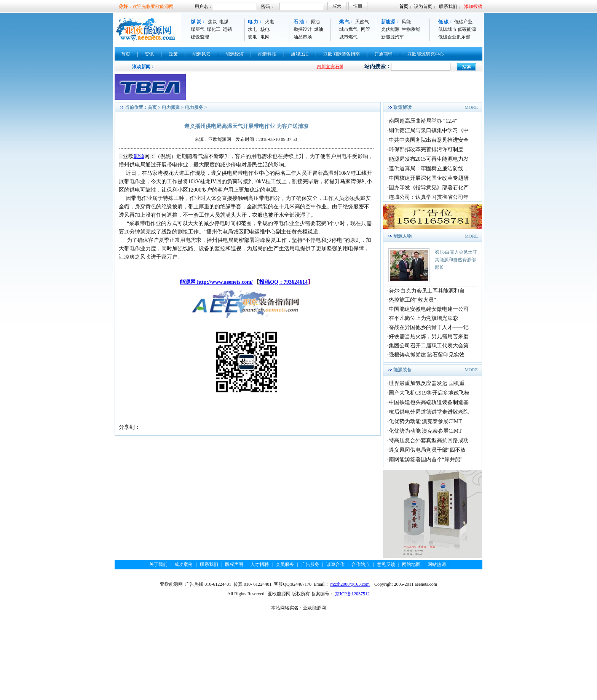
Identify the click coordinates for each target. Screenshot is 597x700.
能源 (139, 156)
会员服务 (285, 564)
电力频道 (171, 107)
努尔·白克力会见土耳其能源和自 (427, 291)
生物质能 (411, 29)
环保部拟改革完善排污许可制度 (426, 149)
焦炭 (212, 22)
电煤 (224, 22)
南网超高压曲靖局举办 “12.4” (423, 121)
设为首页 (423, 6)
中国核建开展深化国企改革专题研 (429, 178)
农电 (252, 37)
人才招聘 (260, 564)
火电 (270, 22)
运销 (227, 29)
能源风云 (201, 54)
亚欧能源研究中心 (426, 54)
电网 (265, 37)
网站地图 (411, 564)
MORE (471, 107)
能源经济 (235, 54)
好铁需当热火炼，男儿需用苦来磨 (429, 336)
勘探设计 (303, 29)
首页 (404, 6)
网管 (366, 29)
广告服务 (310, 564)
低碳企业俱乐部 (454, 37)
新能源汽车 (393, 37)
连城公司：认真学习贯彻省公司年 (429, 197)
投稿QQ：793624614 (283, 282)
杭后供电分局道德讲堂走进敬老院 (429, 412)
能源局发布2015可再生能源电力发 (429, 159)
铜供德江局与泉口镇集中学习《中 (429, 130)
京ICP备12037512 (352, 594)
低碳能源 (467, 29)
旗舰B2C (300, 54)
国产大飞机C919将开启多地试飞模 (429, 393)
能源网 (188, 282)
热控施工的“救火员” (412, 300)
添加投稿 (473, 6)
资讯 (149, 54)
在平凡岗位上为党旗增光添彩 (423, 318)
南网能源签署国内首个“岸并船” (426, 459)
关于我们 (158, 564)
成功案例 (184, 564)
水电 (252, 29)
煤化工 (214, 29)
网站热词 (437, 564)
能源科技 (267, 54)
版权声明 (234, 564)
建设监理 (200, 37)
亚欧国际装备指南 (342, 54)
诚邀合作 (335, 564)
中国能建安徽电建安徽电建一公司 (429, 309)
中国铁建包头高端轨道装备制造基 (429, 402)
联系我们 (448, 6)
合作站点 (361, 564)
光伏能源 (390, 29)
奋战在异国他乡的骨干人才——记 (429, 327)
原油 (315, 22)
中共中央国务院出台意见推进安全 (429, 140)
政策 (173, 54)
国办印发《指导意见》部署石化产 (429, 188)
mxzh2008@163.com (350, 584)
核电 (265, 29)
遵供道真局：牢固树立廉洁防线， (429, 169)
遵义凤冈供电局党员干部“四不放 (427, 450)
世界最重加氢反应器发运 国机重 (427, 383)
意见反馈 (386, 564)
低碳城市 (447, 29)
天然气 (362, 22)
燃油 (319, 29)
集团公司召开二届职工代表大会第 (429, 346)
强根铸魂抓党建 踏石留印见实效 (427, 355)
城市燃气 (348, 29)
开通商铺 (383, 54)
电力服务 (194, 107)
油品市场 (303, 37)
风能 (406, 22)
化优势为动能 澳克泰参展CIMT (425, 421)
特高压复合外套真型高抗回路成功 (429, 440)
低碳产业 (463, 22)
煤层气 (198, 29)
